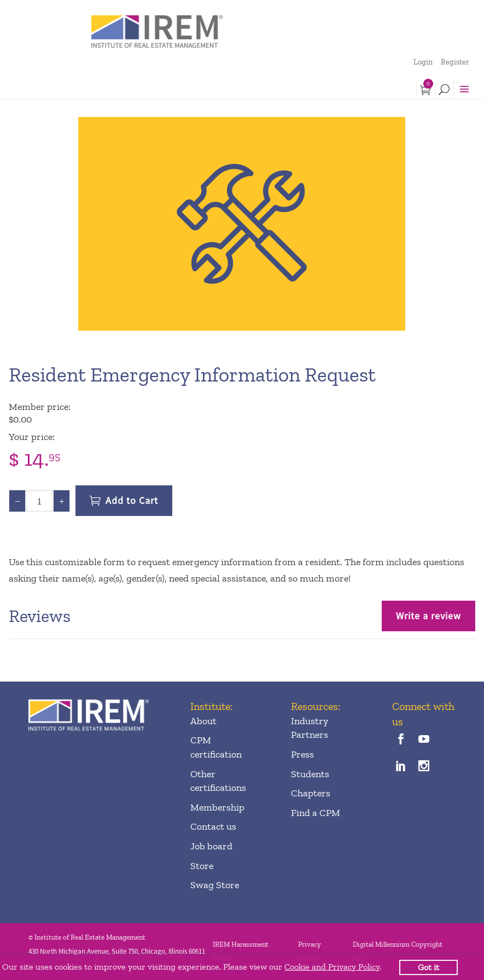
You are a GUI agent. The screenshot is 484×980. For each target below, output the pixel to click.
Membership (217, 807)
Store (202, 866)
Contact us (213, 826)
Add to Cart (132, 500)
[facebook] (401, 740)
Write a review (428, 616)
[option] (242, 224)
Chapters (311, 793)
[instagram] (424, 767)
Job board (211, 846)
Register (455, 62)
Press (302, 754)
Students (310, 774)
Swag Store (215, 885)
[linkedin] (401, 767)
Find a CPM (316, 813)
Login (423, 62)
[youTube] (424, 740)
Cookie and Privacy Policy (332, 967)
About (203, 721)
